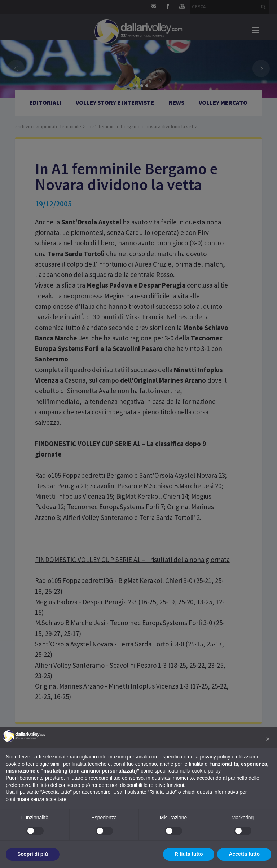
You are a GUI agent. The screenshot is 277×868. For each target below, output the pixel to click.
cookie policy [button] (206, 771)
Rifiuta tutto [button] (189, 854)
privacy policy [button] (215, 757)
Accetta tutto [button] (244, 854)
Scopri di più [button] (33, 854)
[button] (268, 739)
